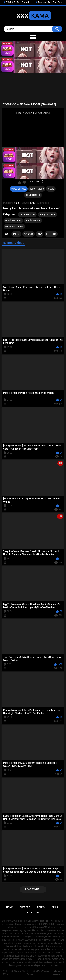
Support (25, 907)
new (40, 234)
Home (9, 907)
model (16, 234)
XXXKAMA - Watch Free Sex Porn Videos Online (30, 973)
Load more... (33, 889)
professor (51, 234)
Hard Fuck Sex (33, 221)
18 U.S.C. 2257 (33, 912)
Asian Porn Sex (27, 215)
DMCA (55, 907)
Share (51, 189)
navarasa (29, 234)
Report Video (37, 189)
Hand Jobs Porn (13, 221)
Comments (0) (33, 195)
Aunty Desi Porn (48, 215)
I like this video (20, 182)
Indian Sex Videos (14, 227)
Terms (41, 907)
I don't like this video (24, 182)
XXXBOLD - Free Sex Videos (19, 2)
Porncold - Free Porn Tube (50, 2)
